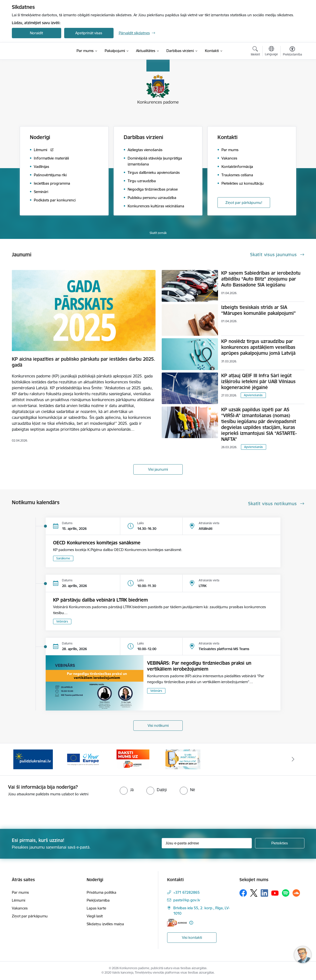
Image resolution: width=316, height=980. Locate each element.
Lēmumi (19, 900)
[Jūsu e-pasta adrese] (207, 843)
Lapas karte (96, 908)
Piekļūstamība (98, 900)
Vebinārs (62, 621)
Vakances (20, 908)
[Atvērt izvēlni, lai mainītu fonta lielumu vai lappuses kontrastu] (292, 52)
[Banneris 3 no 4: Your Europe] (83, 759)
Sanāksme (63, 558)
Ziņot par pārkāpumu (30, 916)
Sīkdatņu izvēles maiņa (105, 924)
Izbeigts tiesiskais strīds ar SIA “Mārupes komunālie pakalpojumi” (258, 310)
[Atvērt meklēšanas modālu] (255, 52)
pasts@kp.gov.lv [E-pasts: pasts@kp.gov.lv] (187, 900)
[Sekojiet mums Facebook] (243, 893)
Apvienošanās (253, 395)
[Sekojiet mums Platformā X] (254, 893)
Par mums (20, 892)
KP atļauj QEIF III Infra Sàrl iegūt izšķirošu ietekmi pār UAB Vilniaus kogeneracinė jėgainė (258, 381)
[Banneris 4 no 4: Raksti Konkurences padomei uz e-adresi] (133, 759)
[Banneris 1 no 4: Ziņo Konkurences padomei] (183, 759)
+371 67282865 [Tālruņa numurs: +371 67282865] (187, 892)
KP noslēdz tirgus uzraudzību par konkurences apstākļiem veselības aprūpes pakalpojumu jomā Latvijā (258, 347)
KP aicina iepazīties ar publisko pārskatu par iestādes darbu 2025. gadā (84, 362)
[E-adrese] (177, 923)
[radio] (127, 790)
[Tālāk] (293, 759)
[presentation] (41, 811)
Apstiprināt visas (89, 33)
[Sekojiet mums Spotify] (286, 893)
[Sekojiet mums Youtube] (275, 893)
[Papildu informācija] (191, 923)
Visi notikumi (158, 725)
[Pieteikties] (280, 843)
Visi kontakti (192, 937)
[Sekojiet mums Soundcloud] (296, 893)
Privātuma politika (101, 892)
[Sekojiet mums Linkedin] (264, 893)
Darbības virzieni (143, 137)
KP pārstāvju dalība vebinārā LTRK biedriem (100, 600)
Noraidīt (36, 33)
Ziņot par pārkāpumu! (244, 203)
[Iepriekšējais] (23, 759)
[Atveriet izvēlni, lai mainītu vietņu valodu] (271, 52)
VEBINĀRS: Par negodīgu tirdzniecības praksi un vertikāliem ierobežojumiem (199, 666)
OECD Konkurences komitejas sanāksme (97, 543)
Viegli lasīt (95, 916)
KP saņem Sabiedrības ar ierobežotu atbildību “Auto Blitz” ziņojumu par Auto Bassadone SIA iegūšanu (261, 279)
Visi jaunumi (158, 469)
